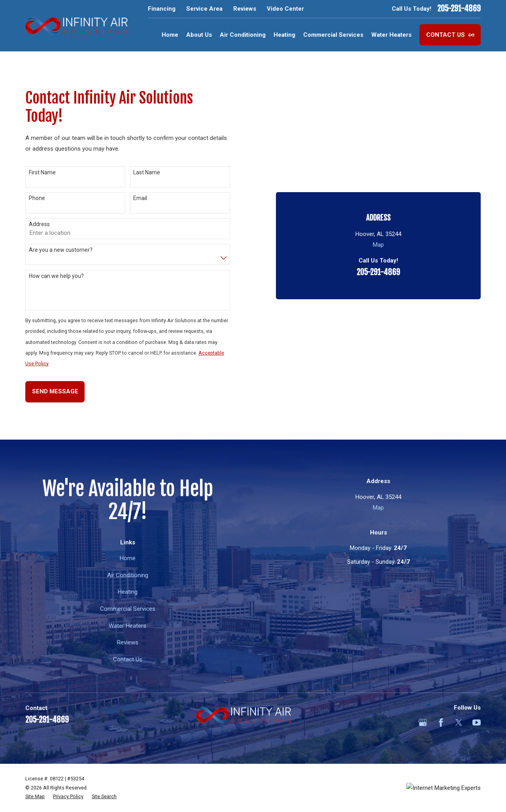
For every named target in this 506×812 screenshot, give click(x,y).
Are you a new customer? (61, 250)
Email (140, 198)
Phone (37, 198)
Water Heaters (127, 626)
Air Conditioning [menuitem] (243, 35)
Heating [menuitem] (284, 35)
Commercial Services (128, 609)
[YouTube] (477, 722)
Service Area (204, 9)
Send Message (55, 391)
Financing (162, 9)
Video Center (285, 9)
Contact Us (450, 35)
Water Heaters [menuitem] (391, 35)
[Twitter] (459, 722)
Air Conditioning (128, 575)
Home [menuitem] (170, 35)
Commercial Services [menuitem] (333, 35)
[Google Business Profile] (423, 722)
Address (39, 224)
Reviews (245, 9)
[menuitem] (35, 797)
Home (128, 558)
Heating (128, 592)
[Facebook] (441, 722)
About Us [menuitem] (199, 35)
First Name (42, 172)
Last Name (147, 172)
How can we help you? (56, 276)
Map (378, 143)
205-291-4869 (459, 9)
